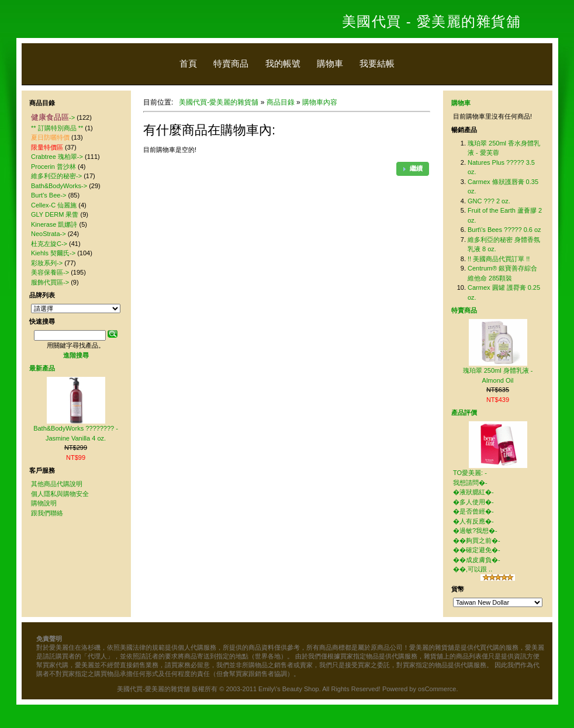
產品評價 (464, 412)
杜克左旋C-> (49, 244)
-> (53, 117)
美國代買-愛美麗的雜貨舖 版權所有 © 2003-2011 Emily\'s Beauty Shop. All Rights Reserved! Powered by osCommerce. (287, 689)
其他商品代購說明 (57, 484)
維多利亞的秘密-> (56, 176)
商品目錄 (281, 102)
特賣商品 (231, 63)
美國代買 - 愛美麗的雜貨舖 (431, 21)
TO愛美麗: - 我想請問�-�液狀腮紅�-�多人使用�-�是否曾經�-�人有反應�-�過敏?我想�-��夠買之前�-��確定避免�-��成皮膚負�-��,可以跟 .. (477, 521)
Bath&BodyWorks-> (59, 186)
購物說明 (44, 503)
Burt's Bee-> (49, 195)
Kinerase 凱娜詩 (54, 224)
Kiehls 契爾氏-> (53, 253)
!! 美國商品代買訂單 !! (499, 259)
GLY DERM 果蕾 (55, 214)
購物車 (330, 63)
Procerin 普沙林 (53, 167)
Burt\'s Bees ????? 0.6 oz (504, 230)
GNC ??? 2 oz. (489, 201)
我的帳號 (283, 63)
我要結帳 (377, 63)
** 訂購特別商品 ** (57, 128)
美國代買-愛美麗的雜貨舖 (219, 102)
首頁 (188, 63)
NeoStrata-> (49, 234)
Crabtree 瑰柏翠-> (57, 157)
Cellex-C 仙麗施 (54, 205)
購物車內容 (320, 102)
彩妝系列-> (47, 263)
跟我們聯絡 (47, 513)
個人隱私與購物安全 (60, 494)
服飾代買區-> (50, 282)
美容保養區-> (50, 272)
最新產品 (42, 368)
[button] (413, 169)
